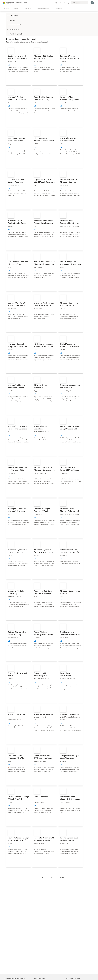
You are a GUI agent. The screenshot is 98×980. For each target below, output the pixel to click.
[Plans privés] (69, 3)
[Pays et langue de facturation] (79, 3)
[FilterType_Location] (8, 16)
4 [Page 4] (51, 877)
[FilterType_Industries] (8, 25)
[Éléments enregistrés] (64, 3)
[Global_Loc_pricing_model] (8, 34)
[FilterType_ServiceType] (8, 29)
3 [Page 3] (47, 877)
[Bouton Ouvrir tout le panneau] (6, 8)
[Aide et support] (60, 3)
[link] (18, 66)
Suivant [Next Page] (62, 877)
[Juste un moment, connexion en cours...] (92, 3)
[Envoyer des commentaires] (56, 3)
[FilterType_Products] (8, 20)
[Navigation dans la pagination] (52, 879)
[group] (9, 65)
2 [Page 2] (43, 877)
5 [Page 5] (56, 877)
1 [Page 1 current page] (38, 877)
